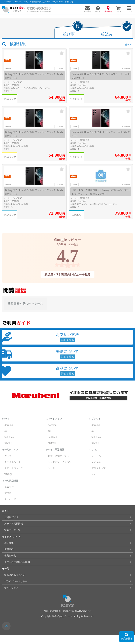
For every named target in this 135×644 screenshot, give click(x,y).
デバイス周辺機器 (55, 450)
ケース (51, 468)
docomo (9, 425)
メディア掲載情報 (14, 524)
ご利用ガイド (11, 517)
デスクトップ (98, 468)
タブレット (95, 419)
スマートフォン (54, 419)
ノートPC (96, 456)
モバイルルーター (14, 462)
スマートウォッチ (14, 468)
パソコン (94, 450)
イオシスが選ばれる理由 (17, 562)
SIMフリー (10, 443)
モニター (9, 487)
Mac (94, 474)
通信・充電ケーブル (58, 456)
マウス (8, 493)
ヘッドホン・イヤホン (60, 462)
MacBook (96, 462)
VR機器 (8, 474)
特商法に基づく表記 (15, 575)
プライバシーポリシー (16, 581)
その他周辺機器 (10, 481)
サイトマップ (11, 588)
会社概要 (9, 543)
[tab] (69, 30)
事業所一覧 (10, 556)
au (6, 431)
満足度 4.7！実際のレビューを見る (68, 274)
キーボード (10, 499)
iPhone (6, 419)
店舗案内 (9, 549)
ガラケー (9, 456)
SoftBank (9, 437)
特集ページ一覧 (12, 530)
